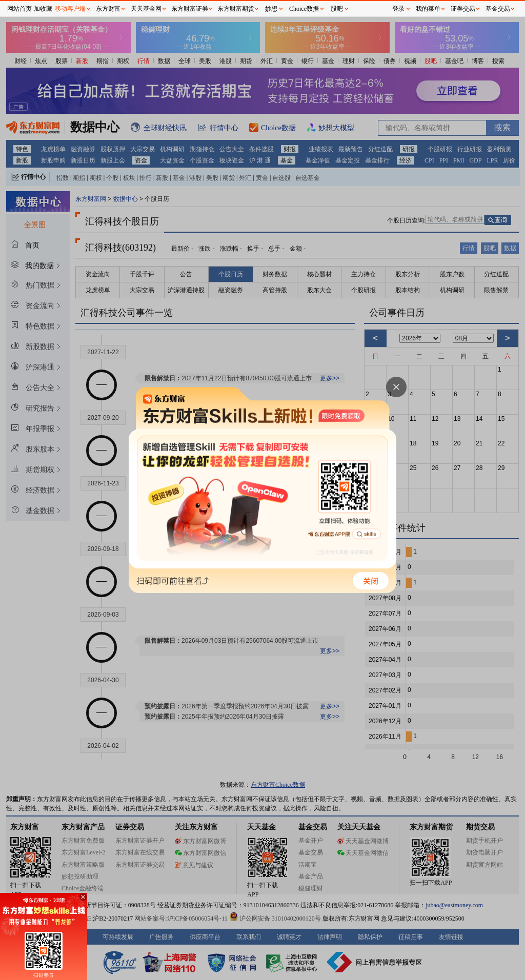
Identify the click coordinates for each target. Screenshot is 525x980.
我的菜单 (428, 9)
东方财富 (108, 9)
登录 (398, 9)
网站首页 (19, 9)
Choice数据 (304, 9)
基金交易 (498, 9)
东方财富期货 (236, 9)
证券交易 (463, 9)
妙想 (271, 9)
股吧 (337, 9)
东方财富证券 (190, 9)
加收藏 (43, 9)
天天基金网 (146, 9)
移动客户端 (70, 9)
